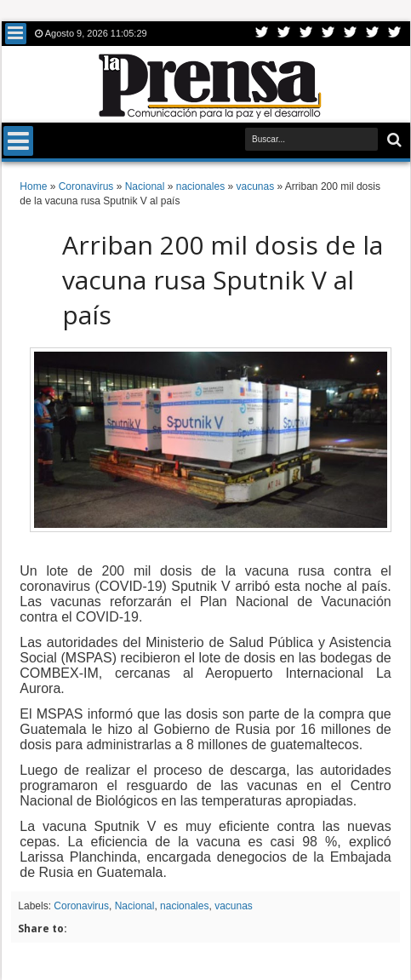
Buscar (393, 140)
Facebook (284, 34)
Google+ (306, 34)
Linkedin (351, 34)
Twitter (262, 34)
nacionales (184, 906)
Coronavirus (81, 906)
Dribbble (373, 34)
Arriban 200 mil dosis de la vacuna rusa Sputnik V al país (223, 280)
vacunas (234, 906)
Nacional (135, 906)
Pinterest (395, 34)
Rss (328, 34)
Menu (16, 34)
